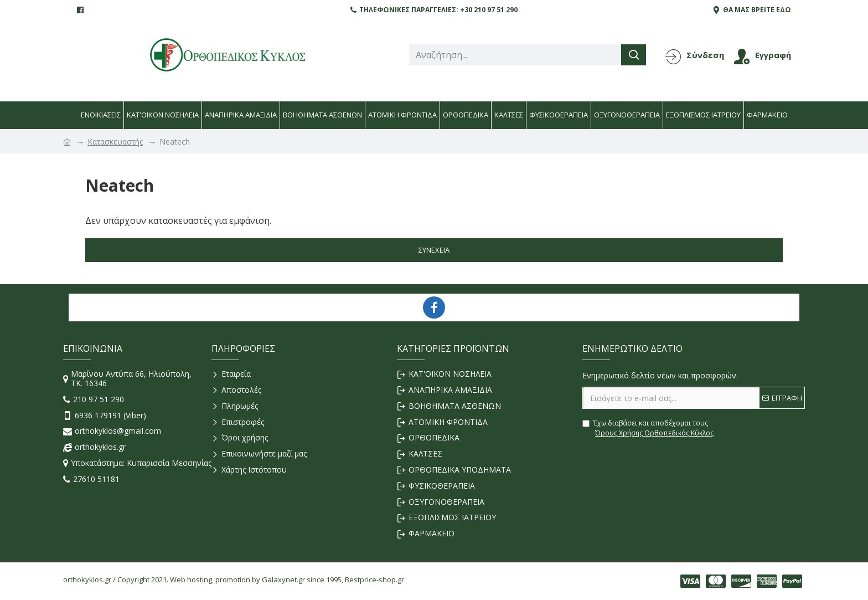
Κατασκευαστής (115, 142)
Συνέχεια (434, 250)
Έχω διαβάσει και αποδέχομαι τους (649, 428)
